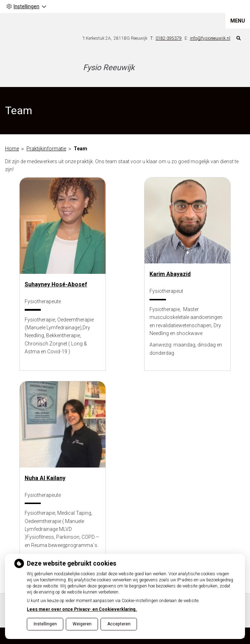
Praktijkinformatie (46, 149)
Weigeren (82, 624)
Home (12, 149)
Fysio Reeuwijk (109, 67)
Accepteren (119, 624)
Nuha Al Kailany (45, 478)
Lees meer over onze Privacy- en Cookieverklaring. (82, 609)
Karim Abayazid (170, 274)
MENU (238, 21)
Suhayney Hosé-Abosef (56, 284)
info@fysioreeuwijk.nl (210, 38)
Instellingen (45, 624)
